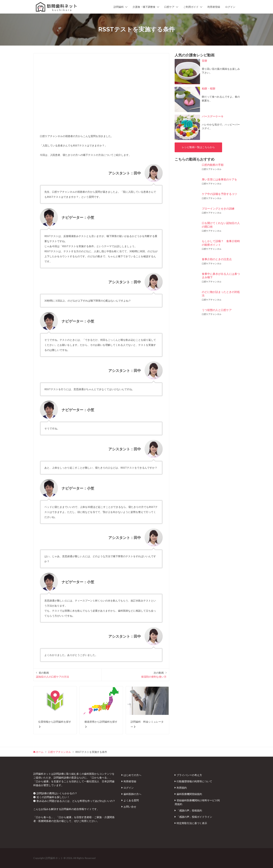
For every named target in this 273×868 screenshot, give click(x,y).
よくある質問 (131, 800)
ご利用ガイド (191, 7)
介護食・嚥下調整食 (144, 7)
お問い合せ (130, 807)
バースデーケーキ (213, 116)
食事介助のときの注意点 (217, 259)
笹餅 (205, 61)
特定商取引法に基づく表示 (192, 823)
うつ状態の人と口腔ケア (217, 310)
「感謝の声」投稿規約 (189, 810)
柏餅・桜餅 (209, 88)
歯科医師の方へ (132, 794)
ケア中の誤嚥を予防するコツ (219, 194)
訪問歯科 (119, 7)
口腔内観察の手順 (213, 165)
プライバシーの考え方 (189, 775)
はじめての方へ (132, 775)
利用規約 (182, 788)
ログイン (230, 7)
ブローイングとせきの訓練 (218, 208)
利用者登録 (214, 7)
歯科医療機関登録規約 (189, 794)
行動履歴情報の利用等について (194, 781)
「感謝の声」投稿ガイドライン (194, 817)
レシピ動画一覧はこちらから (198, 147)
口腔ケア (169, 7)
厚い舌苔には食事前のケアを (219, 179)
